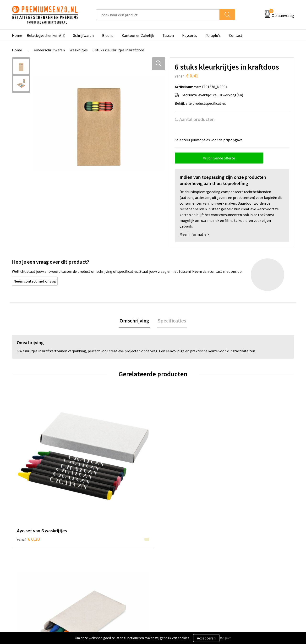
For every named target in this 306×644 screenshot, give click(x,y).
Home (17, 35)
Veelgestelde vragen (106, 561)
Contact (236, 35)
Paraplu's (213, 35)
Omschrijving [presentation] (135, 321)
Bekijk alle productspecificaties (202, 103)
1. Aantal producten (195, 119)
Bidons (108, 35)
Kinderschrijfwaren (49, 50)
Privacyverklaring (243, 561)
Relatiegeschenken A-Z (46, 35)
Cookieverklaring (243, 554)
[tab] (135, 321)
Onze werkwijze (172, 561)
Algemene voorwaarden (248, 546)
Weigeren (226, 638)
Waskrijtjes (79, 50)
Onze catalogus (102, 554)
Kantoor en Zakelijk (138, 35)
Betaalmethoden (173, 568)
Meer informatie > (194, 234)
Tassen (168, 35)
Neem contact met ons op (35, 281)
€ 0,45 (99, 475)
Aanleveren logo (172, 554)
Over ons (96, 546)
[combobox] (158, 15)
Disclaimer (238, 568)
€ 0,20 (28, 468)
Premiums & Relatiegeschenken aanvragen (115, 572)
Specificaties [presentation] (171, 321)
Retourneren (169, 576)
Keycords (190, 35)
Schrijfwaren (83, 35)
